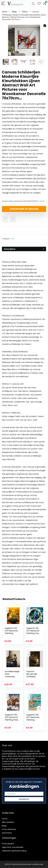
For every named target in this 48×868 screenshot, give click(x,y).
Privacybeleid (8, 844)
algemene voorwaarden (13, 847)
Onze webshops (9, 829)
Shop (14, 12)
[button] (45, 26)
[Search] (33, 4)
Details (41, 201)
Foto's (25, 12)
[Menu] (3, 4)
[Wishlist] (39, 4)
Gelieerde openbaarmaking (14, 851)
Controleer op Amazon (24, 209)
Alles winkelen (8, 822)
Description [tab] (10, 249)
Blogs (4, 826)
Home (5, 12)
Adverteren (7, 833)
